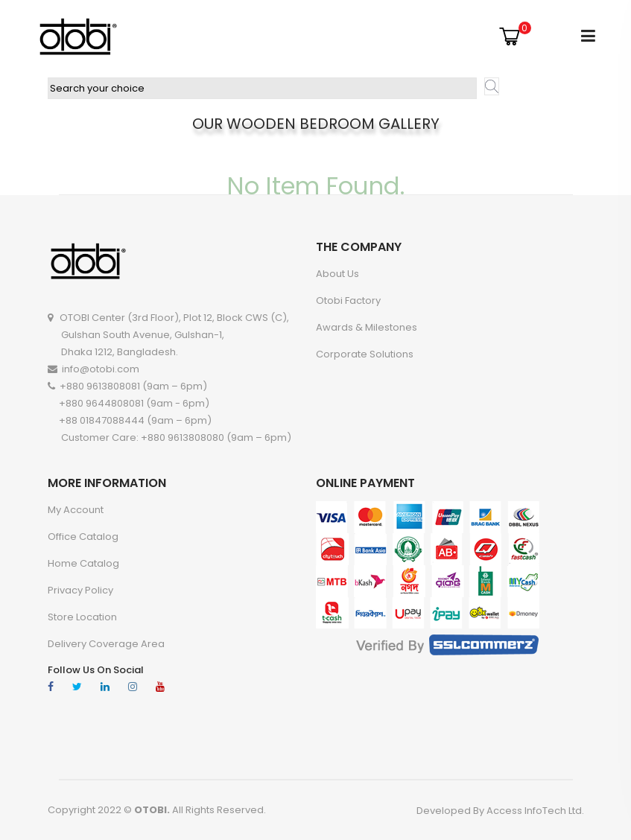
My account (76, 510)
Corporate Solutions (365, 354)
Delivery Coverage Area (106, 644)
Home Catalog (83, 563)
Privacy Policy (80, 590)
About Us (337, 274)
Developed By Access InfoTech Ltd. (500, 811)
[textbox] (262, 88)
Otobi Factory (348, 300)
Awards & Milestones (367, 327)
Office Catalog (83, 537)
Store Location (82, 617)
